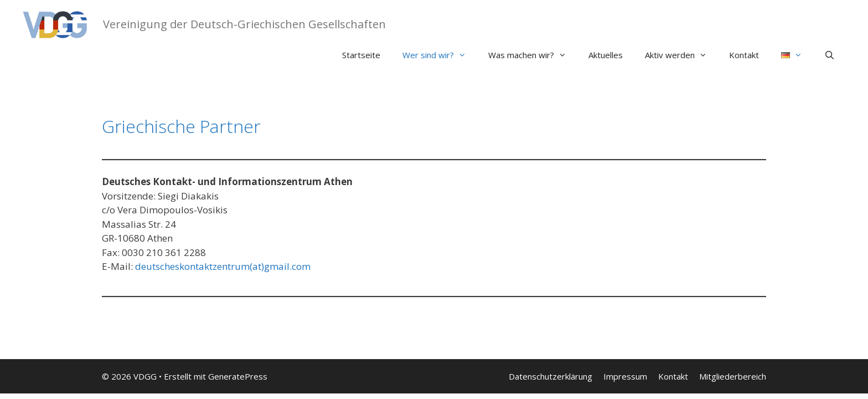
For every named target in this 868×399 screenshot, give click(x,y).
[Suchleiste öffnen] (830, 55)
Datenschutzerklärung (551, 376)
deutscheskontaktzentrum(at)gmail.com (223, 266)
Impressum (625, 376)
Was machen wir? (533, 55)
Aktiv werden (681, 55)
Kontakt (744, 55)
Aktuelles (606, 55)
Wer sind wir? (440, 55)
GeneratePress (238, 376)
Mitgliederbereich (733, 376)
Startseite (361, 55)
